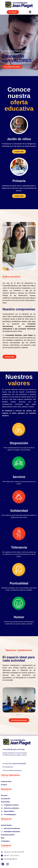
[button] (30, 12)
